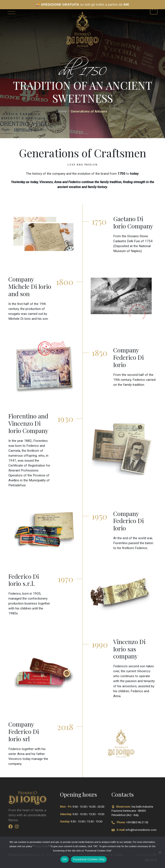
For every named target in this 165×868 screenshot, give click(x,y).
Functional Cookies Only (89, 859)
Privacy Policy (41, 846)
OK (65, 859)
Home (62, 112)
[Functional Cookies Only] (160, 852)
